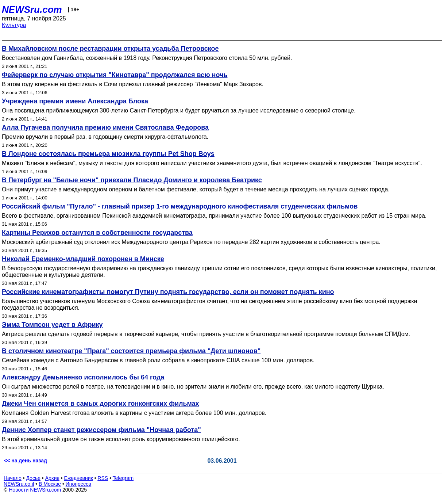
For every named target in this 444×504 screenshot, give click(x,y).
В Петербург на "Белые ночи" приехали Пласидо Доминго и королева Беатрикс (132, 180)
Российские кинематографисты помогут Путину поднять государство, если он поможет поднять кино (168, 292)
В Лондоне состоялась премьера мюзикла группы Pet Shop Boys (108, 154)
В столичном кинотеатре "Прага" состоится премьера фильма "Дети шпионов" (131, 351)
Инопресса (79, 484)
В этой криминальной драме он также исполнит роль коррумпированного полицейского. (121, 439)
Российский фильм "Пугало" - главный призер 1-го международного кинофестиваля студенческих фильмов (180, 206)
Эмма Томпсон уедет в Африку (52, 325)
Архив (52, 478)
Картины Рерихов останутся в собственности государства (97, 233)
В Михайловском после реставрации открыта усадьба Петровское (110, 49)
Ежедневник (79, 478)
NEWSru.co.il (19, 484)
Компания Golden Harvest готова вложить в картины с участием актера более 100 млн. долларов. (134, 413)
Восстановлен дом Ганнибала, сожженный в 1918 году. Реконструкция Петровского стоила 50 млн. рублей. (147, 58)
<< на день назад (26, 461)
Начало (13, 478)
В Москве (50, 484)
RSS (103, 478)
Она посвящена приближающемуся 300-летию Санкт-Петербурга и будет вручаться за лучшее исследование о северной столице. (179, 110)
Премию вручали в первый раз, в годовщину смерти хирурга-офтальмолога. (105, 137)
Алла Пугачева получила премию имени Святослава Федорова (105, 127)
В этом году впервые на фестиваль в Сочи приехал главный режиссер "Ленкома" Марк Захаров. (133, 84)
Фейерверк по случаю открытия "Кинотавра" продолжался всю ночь (115, 75)
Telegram (123, 478)
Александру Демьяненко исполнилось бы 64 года (83, 377)
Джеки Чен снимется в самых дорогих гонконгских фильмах (101, 404)
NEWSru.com (32, 9)
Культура (14, 25)
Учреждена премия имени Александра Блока (75, 101)
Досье (33, 478)
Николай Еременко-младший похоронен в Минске (83, 259)
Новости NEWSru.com (35, 490)
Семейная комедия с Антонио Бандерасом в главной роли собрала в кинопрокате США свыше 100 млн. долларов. (158, 360)
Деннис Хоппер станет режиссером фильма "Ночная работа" (101, 430)
